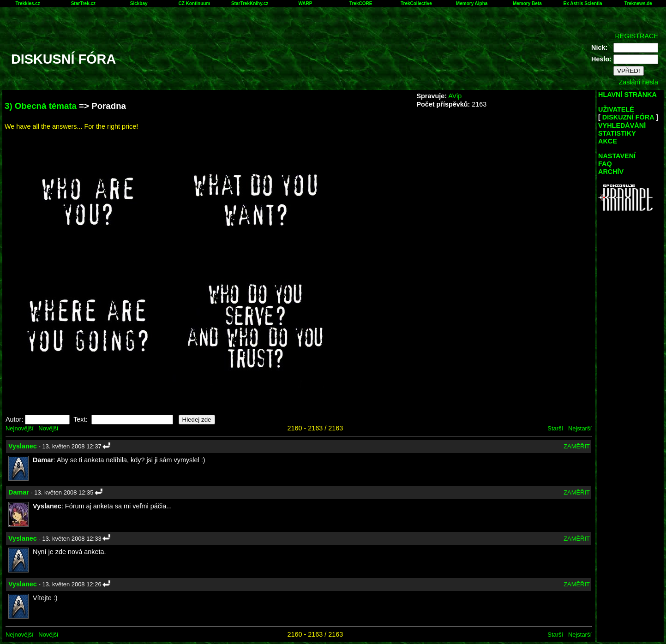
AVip (455, 96)
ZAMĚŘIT (577, 446)
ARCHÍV (611, 172)
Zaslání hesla (638, 82)
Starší (555, 428)
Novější (48, 428)
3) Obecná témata (41, 106)
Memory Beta (527, 3)
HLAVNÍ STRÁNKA (627, 95)
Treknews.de (638, 3)
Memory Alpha (472, 3)
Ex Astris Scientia (583, 3)
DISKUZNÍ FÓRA (628, 117)
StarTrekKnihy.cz (250, 3)
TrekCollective (416, 3)
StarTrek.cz (83, 3)
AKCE (608, 141)
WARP (305, 3)
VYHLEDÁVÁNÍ (622, 125)
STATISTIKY (617, 133)
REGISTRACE (636, 36)
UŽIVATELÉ (616, 109)
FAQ (605, 164)
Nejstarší (580, 428)
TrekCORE (361, 3)
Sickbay (139, 3)
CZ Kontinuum (194, 3)
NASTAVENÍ (617, 156)
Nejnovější (19, 428)
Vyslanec (23, 446)
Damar (19, 492)
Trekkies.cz (27, 3)
